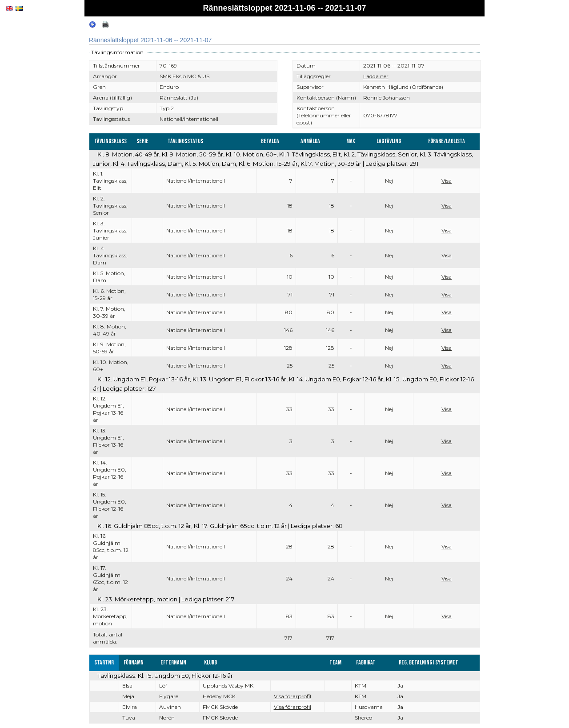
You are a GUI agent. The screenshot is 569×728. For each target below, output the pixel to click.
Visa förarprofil (293, 696)
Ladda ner (376, 76)
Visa (447, 181)
